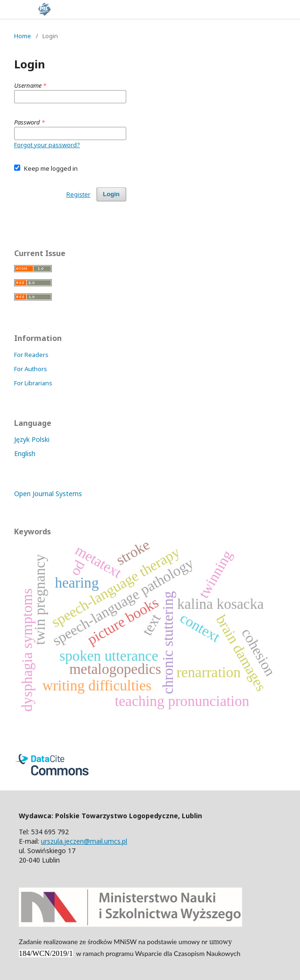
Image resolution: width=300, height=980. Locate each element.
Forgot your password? (47, 145)
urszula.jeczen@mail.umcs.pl (84, 841)
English (25, 453)
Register (78, 194)
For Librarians (33, 383)
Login (111, 194)
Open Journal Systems (48, 494)
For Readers (31, 355)
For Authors (31, 369)
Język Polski (32, 439)
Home (23, 36)
